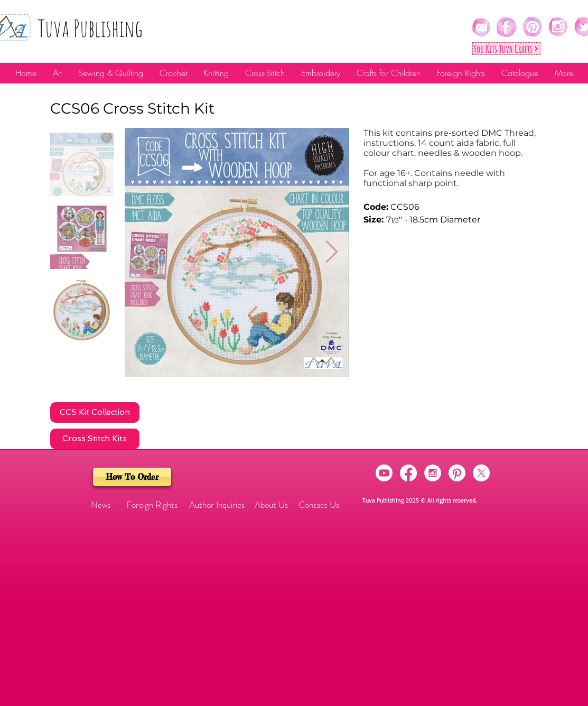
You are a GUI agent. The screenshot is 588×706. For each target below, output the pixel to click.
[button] (101, 505)
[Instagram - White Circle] (433, 473)
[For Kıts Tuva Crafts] (506, 49)
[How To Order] (132, 477)
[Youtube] (384, 473)
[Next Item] (332, 253)
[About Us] (272, 505)
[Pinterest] (457, 473)
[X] (481, 473)
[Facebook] (408, 473)
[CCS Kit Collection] (95, 412)
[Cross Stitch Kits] (95, 439)
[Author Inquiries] (217, 505)
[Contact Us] (319, 505)
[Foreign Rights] (152, 505)
